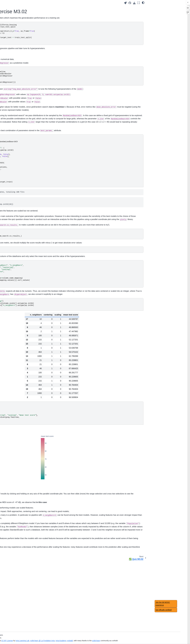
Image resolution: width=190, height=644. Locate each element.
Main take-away (19, 81)
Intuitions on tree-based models (25, 227)
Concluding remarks (21, 338)
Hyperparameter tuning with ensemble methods (24, 275)
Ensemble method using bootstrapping (22, 265)
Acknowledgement (20, 356)
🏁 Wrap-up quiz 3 (20, 177)
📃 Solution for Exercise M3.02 (28, 169)
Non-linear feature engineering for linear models (25, 200)
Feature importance (20, 399)
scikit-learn (158, 638)
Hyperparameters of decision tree (24, 240)
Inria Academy (123, 638)
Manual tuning (18, 124)
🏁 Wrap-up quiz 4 (20, 209)
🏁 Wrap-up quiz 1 (20, 77)
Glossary (16, 348)
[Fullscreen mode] (139, 3)
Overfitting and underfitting (23, 95)
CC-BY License (69, 638)
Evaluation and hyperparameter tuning (27, 160)
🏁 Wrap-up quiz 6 (20, 280)
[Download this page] (134, 3)
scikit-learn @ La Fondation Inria (105, 638)
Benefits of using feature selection (26, 378)
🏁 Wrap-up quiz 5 (20, 245)
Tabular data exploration (22, 63)
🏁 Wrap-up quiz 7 (20, 320)
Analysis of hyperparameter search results (28, 154)
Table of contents (19, 364)
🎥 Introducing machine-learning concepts (25, 43)
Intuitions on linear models (23, 195)
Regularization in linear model (24, 205)
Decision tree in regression (23, 235)
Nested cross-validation (22, 309)
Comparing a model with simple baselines (25, 300)
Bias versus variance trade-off (24, 103)
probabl (132, 638)
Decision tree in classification (24, 231)
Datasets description (21, 352)
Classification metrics (21, 313)
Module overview (19, 59)
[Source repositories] (130, 3)
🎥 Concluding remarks (22, 334)
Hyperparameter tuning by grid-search (27, 133)
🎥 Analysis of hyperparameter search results (27, 147)
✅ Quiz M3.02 (21, 173)
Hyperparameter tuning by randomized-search (25, 140)
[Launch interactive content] (125, 3)
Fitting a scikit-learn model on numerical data (24, 68)
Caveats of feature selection (24, 382)
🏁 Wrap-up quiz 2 (20, 106)
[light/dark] (143, 3)
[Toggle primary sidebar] (48, 3)
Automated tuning (20, 128)
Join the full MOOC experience (163, 604)
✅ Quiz (16, 389)
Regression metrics (20, 316)
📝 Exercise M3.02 (22, 166)
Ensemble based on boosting (24, 270)
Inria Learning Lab (85, 638)
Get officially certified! (164, 610)
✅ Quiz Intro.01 (19, 49)
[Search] (27, 26)
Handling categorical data (23, 73)
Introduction (17, 32)
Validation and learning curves (24, 99)
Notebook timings (20, 360)
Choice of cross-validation (23, 305)
